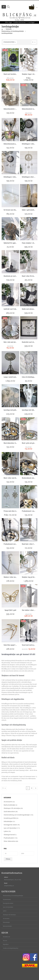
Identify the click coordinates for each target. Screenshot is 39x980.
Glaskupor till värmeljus (12, 808)
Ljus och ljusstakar (10, 828)
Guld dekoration (9, 811)
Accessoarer (8, 802)
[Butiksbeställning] (10, 42)
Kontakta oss (6, 937)
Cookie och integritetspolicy (11, 948)
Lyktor (6, 831)
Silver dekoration (10, 841)
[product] (10, 60)
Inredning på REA (10, 818)
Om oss (5, 941)
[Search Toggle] (8, 7)
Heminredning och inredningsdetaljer (17, 815)
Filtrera (8, 859)
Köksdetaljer (8, 821)
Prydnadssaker (9, 838)
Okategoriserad (9, 835)
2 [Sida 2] (32, 788)
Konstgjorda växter (10, 825)
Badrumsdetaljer (10, 805)
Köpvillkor (6, 944)
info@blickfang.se (9, 886)
